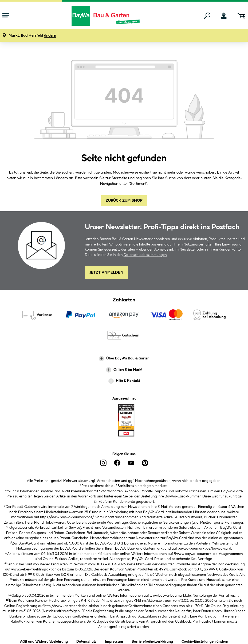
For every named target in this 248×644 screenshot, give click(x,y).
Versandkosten (108, 481)
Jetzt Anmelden (106, 273)
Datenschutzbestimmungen (145, 255)
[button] (32, 36)
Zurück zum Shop (124, 201)
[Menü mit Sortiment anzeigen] (6, 16)
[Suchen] (207, 16)
